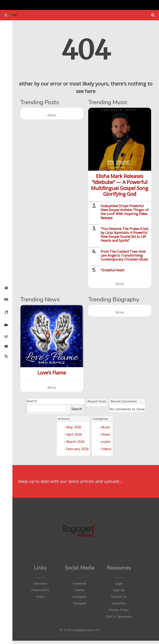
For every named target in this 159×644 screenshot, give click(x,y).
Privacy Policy (119, 610)
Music (106, 427)
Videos (106, 449)
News (106, 434)
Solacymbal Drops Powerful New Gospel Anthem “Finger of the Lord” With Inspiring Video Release (125, 212)
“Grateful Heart (113, 270)
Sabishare (40, 584)
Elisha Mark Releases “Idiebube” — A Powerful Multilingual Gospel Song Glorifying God (120, 185)
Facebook (79, 584)
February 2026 (77, 449)
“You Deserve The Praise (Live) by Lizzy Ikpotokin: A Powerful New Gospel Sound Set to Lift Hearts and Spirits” (124, 235)
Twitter (79, 590)
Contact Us (119, 597)
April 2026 (74, 434)
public (106, 442)
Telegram (80, 603)
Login (119, 584)
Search (32, 401)
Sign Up (119, 590)
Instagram (80, 597)
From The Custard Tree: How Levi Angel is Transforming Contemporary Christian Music (124, 255)
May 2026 (74, 427)
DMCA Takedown (119, 617)
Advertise (119, 603)
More (52, 115)
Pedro (40, 597)
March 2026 (75, 442)
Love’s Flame (52, 373)
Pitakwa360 (40, 590)
